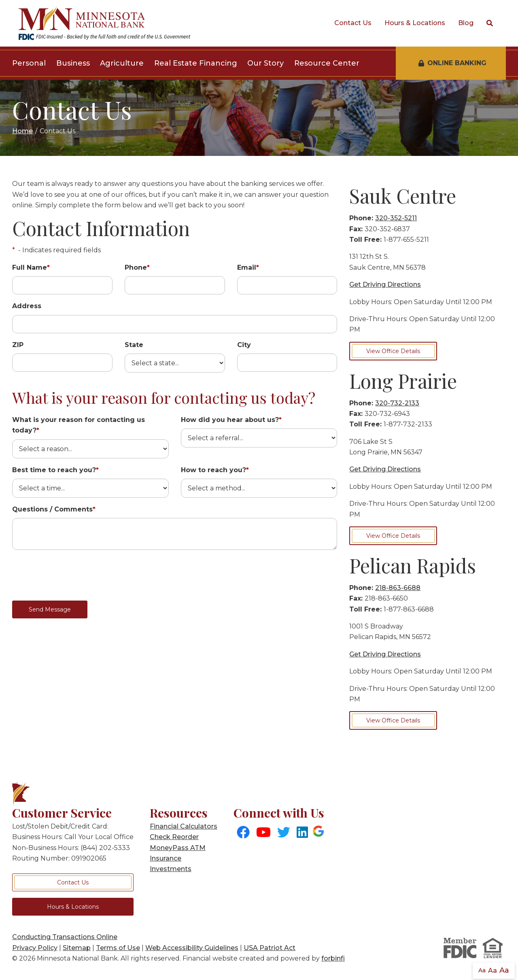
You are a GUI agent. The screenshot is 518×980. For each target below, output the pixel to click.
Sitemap (77, 948)
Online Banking (452, 63)
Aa (482, 970)
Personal (29, 63)
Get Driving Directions (385, 284)
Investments (171, 869)
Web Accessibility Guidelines (192, 948)
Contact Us (353, 23)
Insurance (166, 858)
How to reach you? (215, 470)
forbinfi (333, 958)
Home (22, 131)
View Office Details (393, 351)
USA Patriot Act (270, 948)
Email (248, 267)
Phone (137, 267)
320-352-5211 (396, 218)
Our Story (265, 63)
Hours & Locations (415, 23)
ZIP (18, 345)
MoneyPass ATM (178, 848)
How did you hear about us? (231, 420)
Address (27, 306)
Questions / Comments (54, 509)
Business (73, 63)
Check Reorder (174, 837)
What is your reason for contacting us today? (79, 425)
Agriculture (122, 63)
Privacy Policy (35, 948)
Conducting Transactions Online (65, 937)
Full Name (31, 267)
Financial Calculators (184, 826)
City (244, 345)
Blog (466, 23)
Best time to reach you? (55, 470)
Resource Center (327, 63)
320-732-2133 (397, 403)
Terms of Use (118, 948)
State (134, 345)
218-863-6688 (398, 588)
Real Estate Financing (196, 63)
